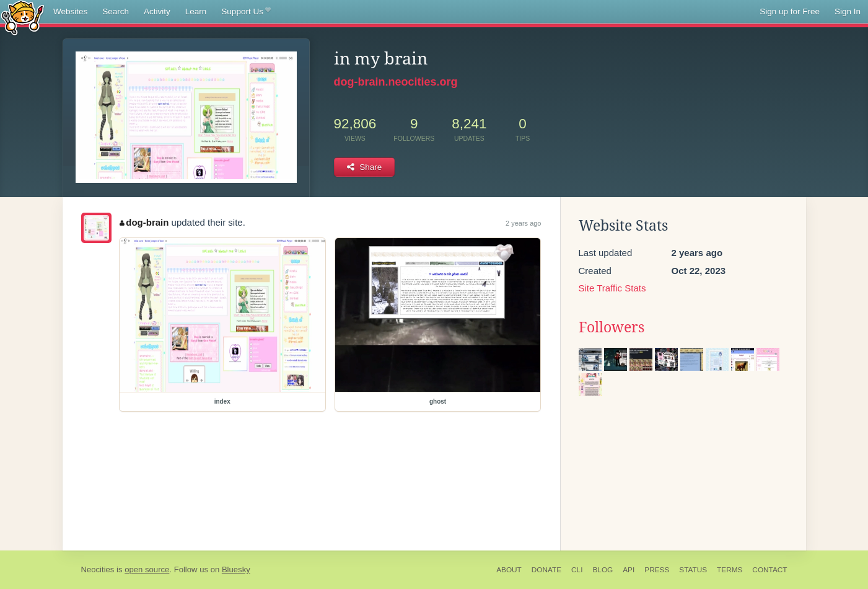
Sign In (848, 11)
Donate (546, 570)
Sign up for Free (790, 11)
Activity (157, 11)
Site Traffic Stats (612, 288)
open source (147, 569)
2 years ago (523, 223)
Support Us (246, 12)
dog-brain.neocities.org (396, 82)
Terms (730, 570)
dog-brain (144, 222)
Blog (603, 570)
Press (657, 570)
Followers (612, 327)
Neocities (98, 569)
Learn (196, 11)
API (629, 570)
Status (693, 570)
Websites (70, 11)
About (509, 570)
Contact (769, 570)
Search (116, 11)
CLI (577, 570)
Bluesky (236, 569)
